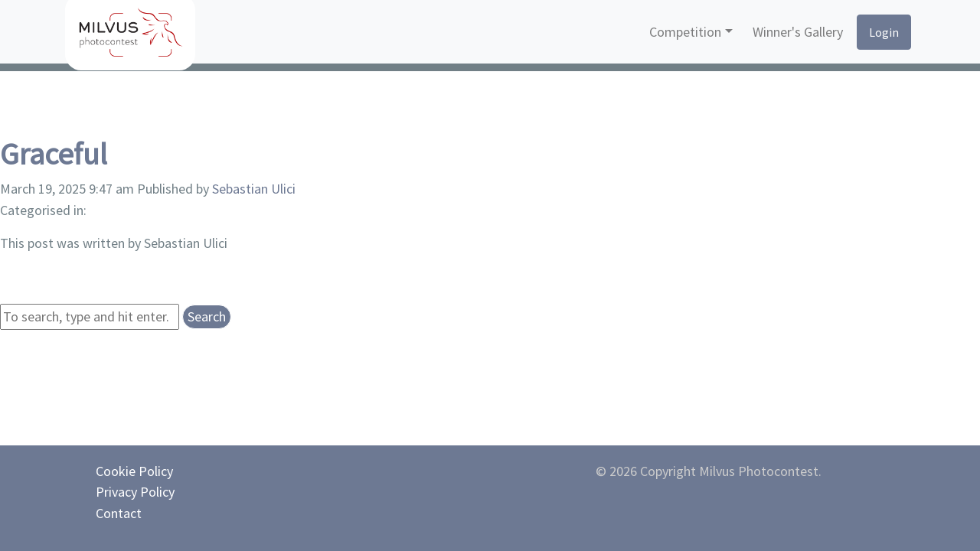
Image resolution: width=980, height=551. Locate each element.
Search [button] (207, 316)
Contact (119, 513)
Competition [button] (685, 32)
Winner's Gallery (798, 32)
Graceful (54, 154)
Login (884, 32)
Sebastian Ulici (254, 189)
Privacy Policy (135, 492)
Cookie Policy (134, 471)
